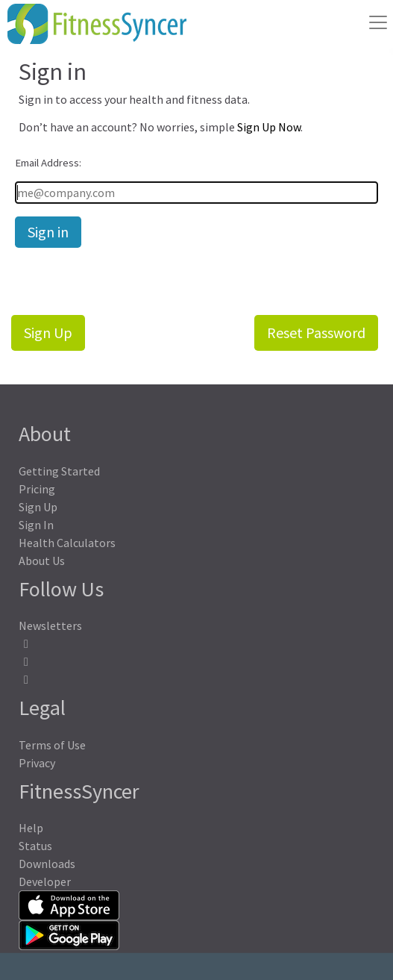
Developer (45, 881)
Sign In (36, 525)
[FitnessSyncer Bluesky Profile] (196, 680)
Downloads (47, 864)
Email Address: (48, 163)
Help (31, 828)
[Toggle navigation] (378, 22)
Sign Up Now (269, 127)
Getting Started (59, 471)
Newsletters (50, 625)
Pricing (37, 489)
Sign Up (48, 333)
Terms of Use (52, 745)
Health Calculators (67, 543)
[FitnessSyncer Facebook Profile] (196, 644)
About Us (42, 561)
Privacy (37, 763)
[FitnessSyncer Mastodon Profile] (196, 662)
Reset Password (316, 333)
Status (35, 846)
